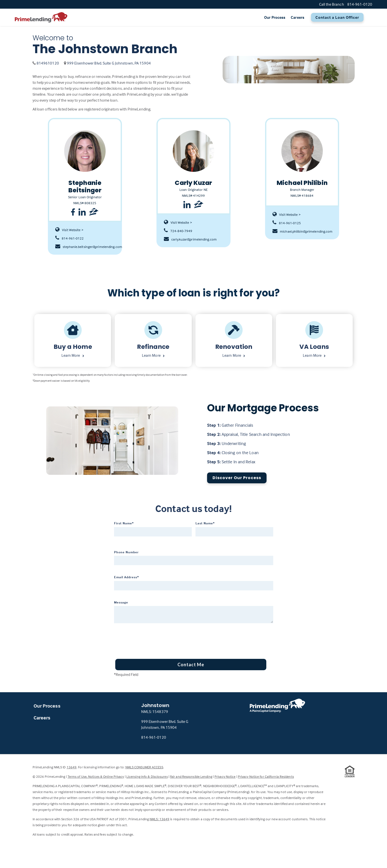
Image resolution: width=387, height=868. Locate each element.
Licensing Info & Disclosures (147, 776)
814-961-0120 (154, 737)
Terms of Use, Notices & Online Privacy (96, 776)
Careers (298, 17)
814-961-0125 (287, 223)
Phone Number (126, 552)
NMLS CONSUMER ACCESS (144, 767)
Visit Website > (69, 230)
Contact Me (191, 665)
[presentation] (152, 639)
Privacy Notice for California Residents (266, 776)
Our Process (275, 17)
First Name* (124, 523)
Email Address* (126, 577)
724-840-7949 (178, 231)
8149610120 (48, 63)
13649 (72, 767)
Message (121, 602)
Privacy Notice (225, 776)
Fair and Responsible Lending (191, 776)
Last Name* (205, 523)
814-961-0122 (69, 238)
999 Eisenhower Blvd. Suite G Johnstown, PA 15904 (109, 63)
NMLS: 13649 (159, 819)
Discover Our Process (237, 478)
